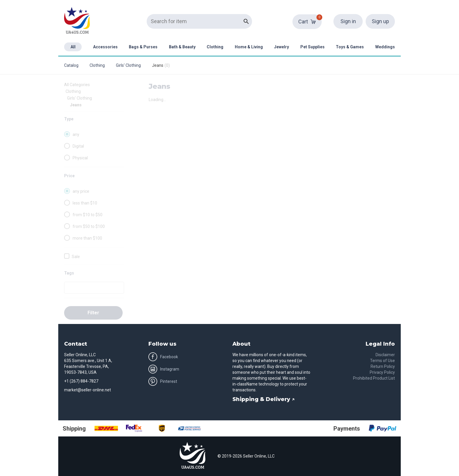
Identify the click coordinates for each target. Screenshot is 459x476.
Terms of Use (382, 361)
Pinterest (163, 381)
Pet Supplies (312, 47)
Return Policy (383, 366)
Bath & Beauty (182, 47)
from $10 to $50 (88, 215)
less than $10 (85, 203)
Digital (78, 146)
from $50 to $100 (89, 226)
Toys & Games (350, 47)
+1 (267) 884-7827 (81, 381)
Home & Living (249, 47)
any (76, 134)
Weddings (385, 47)
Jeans (76, 105)
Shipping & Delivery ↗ (264, 399)
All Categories (77, 85)
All (73, 47)
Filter (93, 313)
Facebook (163, 357)
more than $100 (87, 238)
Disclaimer (385, 355)
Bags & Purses (143, 47)
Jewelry (281, 47)
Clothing (215, 47)
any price (81, 191)
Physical (80, 158)
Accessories (105, 47)
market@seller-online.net (88, 390)
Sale (76, 257)
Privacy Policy (382, 372)
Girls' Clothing (128, 65)
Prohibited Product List (374, 378)
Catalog (71, 65)
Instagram (164, 369)
